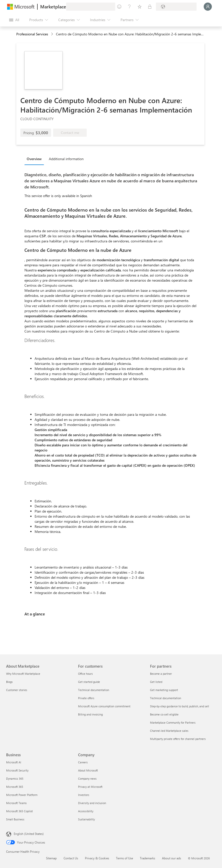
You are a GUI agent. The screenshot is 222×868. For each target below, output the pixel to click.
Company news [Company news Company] (87, 779)
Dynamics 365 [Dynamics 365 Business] (15, 779)
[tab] (35, 159)
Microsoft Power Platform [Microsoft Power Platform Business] (22, 795)
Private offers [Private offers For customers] (86, 698)
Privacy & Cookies (97, 858)
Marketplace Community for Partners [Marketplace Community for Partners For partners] (173, 722)
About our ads (172, 858)
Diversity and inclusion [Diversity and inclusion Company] (92, 803)
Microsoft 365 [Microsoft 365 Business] (15, 787)
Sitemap (51, 858)
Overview (34, 159)
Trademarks (147, 858)
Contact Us (71, 858)
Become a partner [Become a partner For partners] (161, 674)
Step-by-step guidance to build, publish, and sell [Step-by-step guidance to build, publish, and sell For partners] (180, 706)
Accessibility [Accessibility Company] (86, 811)
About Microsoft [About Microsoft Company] (88, 770)
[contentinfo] (53, 34)
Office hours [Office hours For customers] (85, 674)
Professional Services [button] (32, 34)
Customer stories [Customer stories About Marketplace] (17, 690)
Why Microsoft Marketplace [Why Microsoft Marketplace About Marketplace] (23, 674)
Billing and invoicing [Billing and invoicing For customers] (90, 714)
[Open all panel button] (14, 20)
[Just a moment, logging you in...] (208, 7)
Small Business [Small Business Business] (15, 819)
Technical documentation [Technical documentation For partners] (166, 698)
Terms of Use (124, 858)
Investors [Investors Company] (84, 795)
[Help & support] (129, 7)
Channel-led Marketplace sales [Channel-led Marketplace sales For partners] (169, 731)
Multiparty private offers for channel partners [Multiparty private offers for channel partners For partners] (178, 739)
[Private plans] (150, 7)
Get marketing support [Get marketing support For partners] (164, 690)
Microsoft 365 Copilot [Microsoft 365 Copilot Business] (19, 811)
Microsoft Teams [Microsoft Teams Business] (16, 803)
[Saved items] (140, 7)
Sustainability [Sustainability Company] (86, 819)
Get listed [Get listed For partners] (156, 682)
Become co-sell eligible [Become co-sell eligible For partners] (164, 714)
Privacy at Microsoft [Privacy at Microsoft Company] (90, 787)
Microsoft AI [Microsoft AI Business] (14, 762)
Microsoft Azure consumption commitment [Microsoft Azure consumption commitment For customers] (104, 706)
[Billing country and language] (176, 7)
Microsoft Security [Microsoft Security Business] (17, 770)
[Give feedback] (119, 7)
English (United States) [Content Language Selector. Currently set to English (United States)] (29, 834)
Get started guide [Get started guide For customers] (89, 682)
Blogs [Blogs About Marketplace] (9, 682)
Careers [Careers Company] (83, 762)
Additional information (66, 159)
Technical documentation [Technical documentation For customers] (94, 690)
